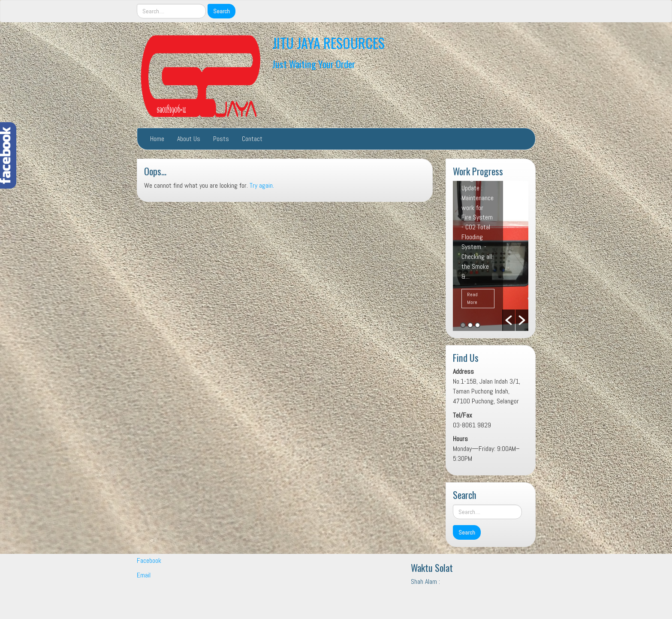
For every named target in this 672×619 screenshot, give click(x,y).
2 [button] (470, 325)
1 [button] (463, 325)
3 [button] (478, 325)
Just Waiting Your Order (314, 64)
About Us (189, 139)
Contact (252, 139)
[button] (509, 320)
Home (157, 139)
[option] (491, 256)
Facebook (149, 560)
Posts (221, 139)
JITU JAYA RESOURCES (328, 43)
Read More (472, 298)
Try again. (262, 185)
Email (144, 575)
